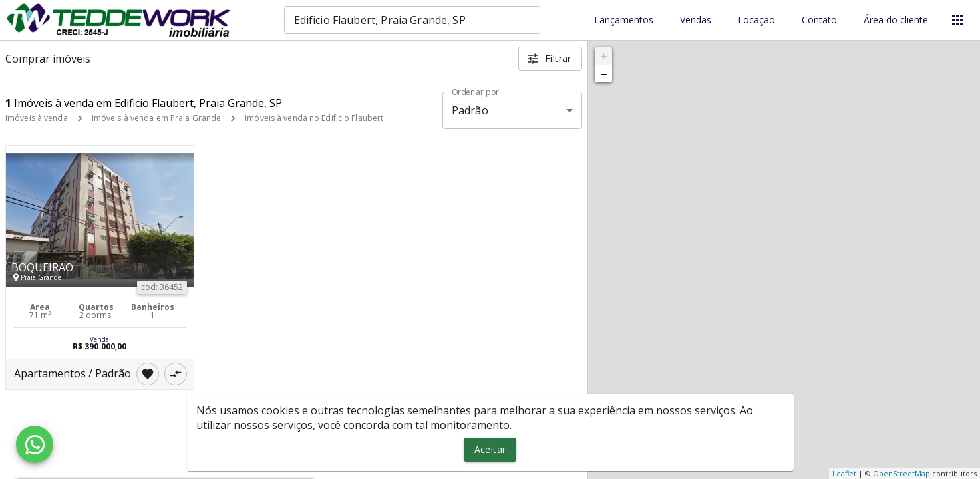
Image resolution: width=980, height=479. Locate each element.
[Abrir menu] (957, 20)
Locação (756, 20)
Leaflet (844, 473)
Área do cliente (896, 20)
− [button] (603, 74)
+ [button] (604, 56)
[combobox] (412, 20)
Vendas (696, 20)
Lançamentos (624, 20)
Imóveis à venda (37, 118)
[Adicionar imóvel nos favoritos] (148, 374)
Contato (819, 20)
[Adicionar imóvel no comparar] (176, 374)
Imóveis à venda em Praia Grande (157, 118)
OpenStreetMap (901, 473)
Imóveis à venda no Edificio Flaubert (314, 118)
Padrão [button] (470, 110)
